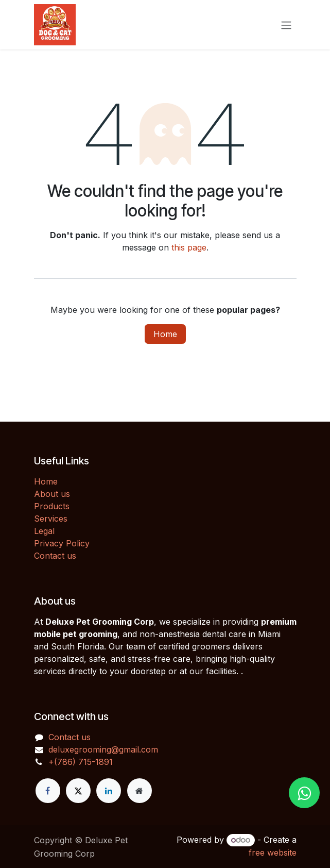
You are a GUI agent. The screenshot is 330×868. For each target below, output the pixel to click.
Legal (44, 531)
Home (165, 334)
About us (52, 494)
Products (52, 506)
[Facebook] (48, 791)
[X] (78, 791)
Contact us (55, 556)
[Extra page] (140, 791)
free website (273, 853)
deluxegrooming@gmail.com (103, 749)
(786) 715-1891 (83, 762)
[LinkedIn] (109, 791)
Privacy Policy (62, 543)
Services (51, 519)
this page (189, 247)
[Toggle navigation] (286, 25)
